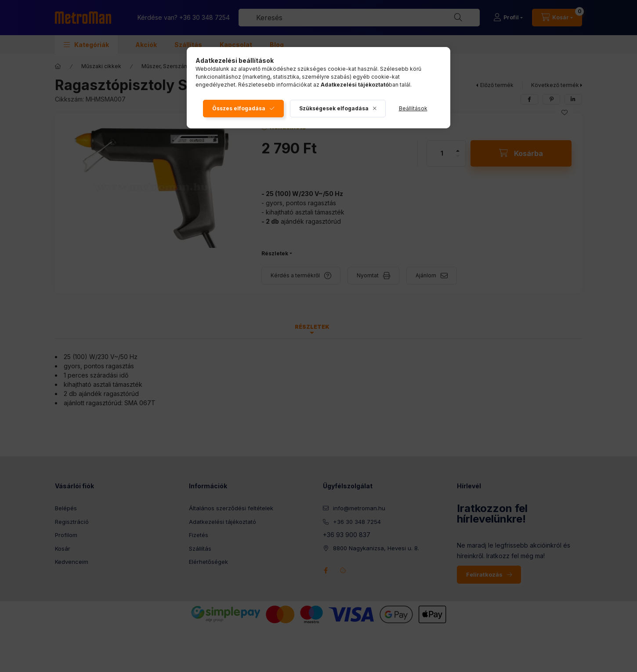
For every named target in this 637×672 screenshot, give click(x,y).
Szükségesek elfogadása (334, 108)
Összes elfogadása (239, 108)
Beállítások (413, 108)
